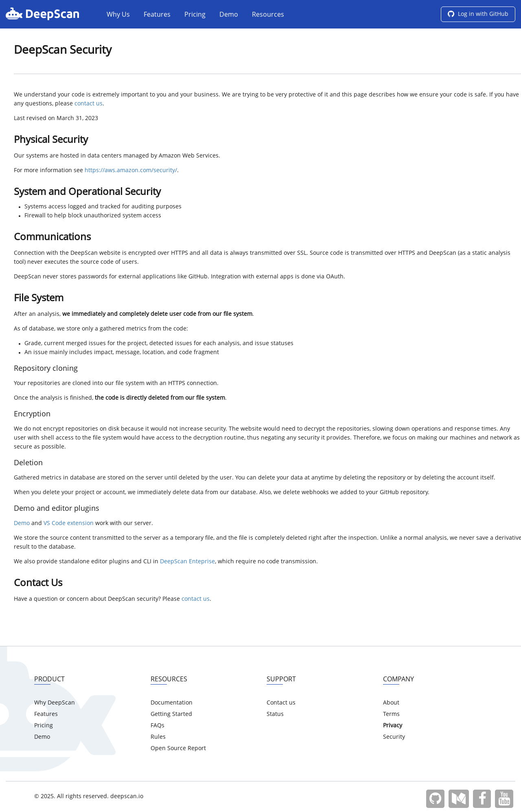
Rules (158, 737)
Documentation (172, 703)
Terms (391, 714)
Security (394, 737)
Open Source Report (178, 749)
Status (275, 714)
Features (157, 15)
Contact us (281, 703)
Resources (268, 15)
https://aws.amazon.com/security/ (131, 171)
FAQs (158, 726)
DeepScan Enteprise (187, 562)
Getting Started (171, 714)
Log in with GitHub (478, 14)
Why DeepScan (55, 703)
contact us (89, 104)
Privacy (393, 726)
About (391, 703)
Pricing (195, 15)
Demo (229, 15)
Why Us (118, 15)
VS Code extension (69, 523)
